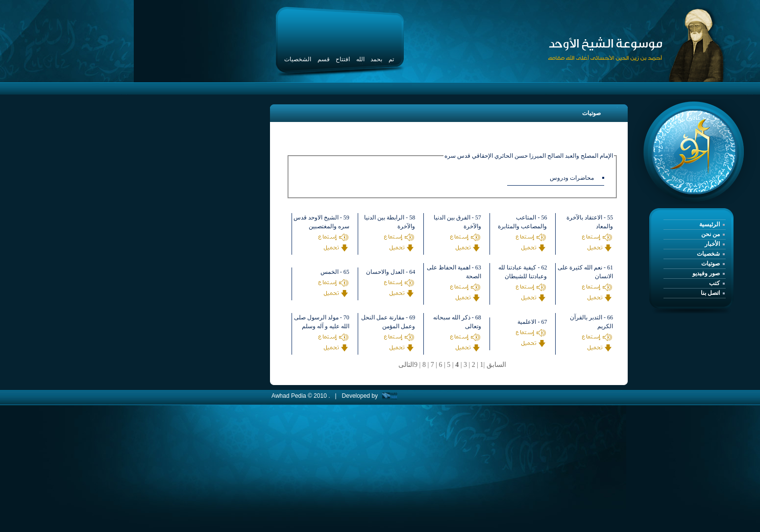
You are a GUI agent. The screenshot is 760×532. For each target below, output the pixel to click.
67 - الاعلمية (532, 322)
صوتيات (711, 264)
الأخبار (712, 244)
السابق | (495, 365)
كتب (714, 283)
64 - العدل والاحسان (391, 272)
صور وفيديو (706, 273)
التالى (406, 365)
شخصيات (708, 254)
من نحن (711, 234)
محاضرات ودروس (572, 178)
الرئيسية (710, 224)
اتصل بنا (710, 293)
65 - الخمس (335, 272)
